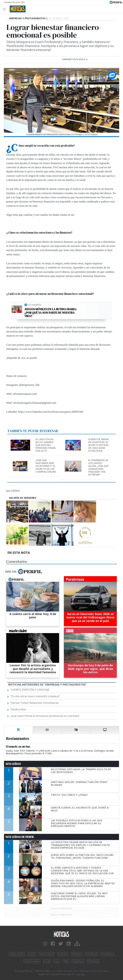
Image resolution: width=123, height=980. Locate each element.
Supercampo (32, 961)
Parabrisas (107, 954)
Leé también (34, 305)
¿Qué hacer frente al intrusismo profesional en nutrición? (45, 716)
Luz (57, 961)
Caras (32, 954)
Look (47, 961)
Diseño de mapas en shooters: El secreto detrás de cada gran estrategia (99, 445)
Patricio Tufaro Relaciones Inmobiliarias (35, 703)
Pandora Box (18, 709)
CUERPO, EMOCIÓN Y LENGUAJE (30, 690)
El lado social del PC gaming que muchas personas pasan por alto (46, 445)
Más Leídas (13, 764)
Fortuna (63, 954)
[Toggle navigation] (5, 9)
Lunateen (78, 961)
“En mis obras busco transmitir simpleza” (35, 696)
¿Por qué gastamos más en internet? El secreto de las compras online (46, 466)
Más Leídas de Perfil (20, 837)
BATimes (93, 961)
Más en (24, 572)
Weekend (92, 954)
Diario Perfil (17, 954)
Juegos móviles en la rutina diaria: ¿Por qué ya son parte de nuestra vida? (51, 313)
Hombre (77, 954)
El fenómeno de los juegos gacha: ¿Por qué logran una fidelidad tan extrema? (98, 467)
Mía (66, 961)
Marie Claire (47, 954)
